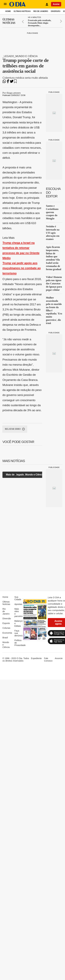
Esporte (6, 623)
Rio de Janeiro (41, 11)
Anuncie (59, 658)
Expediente (36, 658)
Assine (56, 4)
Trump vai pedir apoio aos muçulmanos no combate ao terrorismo (22, 268)
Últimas (9, 21)
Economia (7, 633)
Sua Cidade (18, 598)
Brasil (5, 638)
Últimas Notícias (22, 11)
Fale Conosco (48, 660)
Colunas (6, 628)
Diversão (55, 11)
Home (8, 11)
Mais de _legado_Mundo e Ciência (25, 475)
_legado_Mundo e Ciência (20, 56)
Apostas (18, 604)
